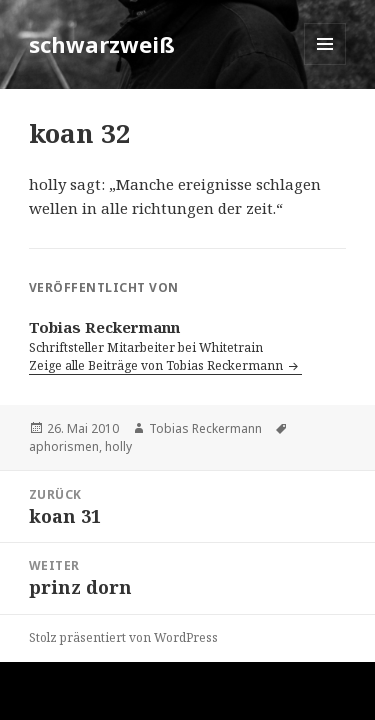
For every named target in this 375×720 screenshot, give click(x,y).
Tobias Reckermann (205, 428)
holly (118, 446)
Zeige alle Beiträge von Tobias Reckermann (157, 365)
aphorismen (64, 446)
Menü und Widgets (325, 64)
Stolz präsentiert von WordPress (123, 637)
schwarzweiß (102, 44)
